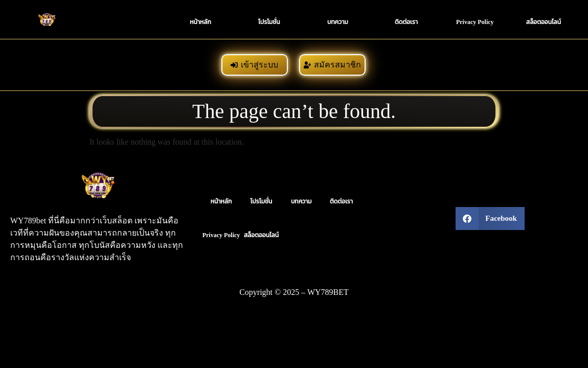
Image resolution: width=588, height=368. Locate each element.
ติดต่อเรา (406, 22)
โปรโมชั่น (269, 22)
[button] (490, 218)
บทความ (338, 22)
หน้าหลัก (200, 22)
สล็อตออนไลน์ (544, 22)
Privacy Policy (475, 22)
